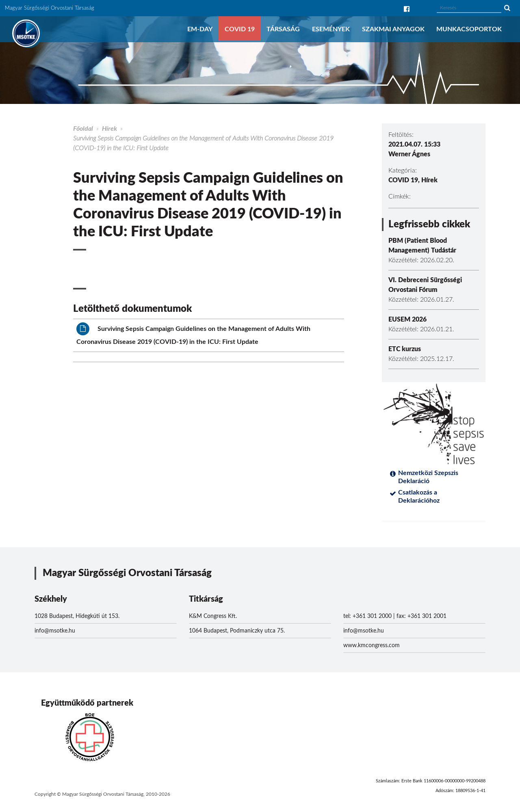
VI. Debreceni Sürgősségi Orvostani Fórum (425, 285)
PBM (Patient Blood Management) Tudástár (422, 246)
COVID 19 (240, 29)
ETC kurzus (405, 349)
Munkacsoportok (469, 29)
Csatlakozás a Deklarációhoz (419, 497)
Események (331, 29)
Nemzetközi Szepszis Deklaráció (428, 477)
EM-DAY (200, 29)
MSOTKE (26, 33)
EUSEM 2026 (407, 320)
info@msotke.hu (55, 631)
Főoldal (83, 129)
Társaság (283, 29)
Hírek (109, 129)
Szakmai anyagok (393, 29)
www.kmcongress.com (372, 646)
